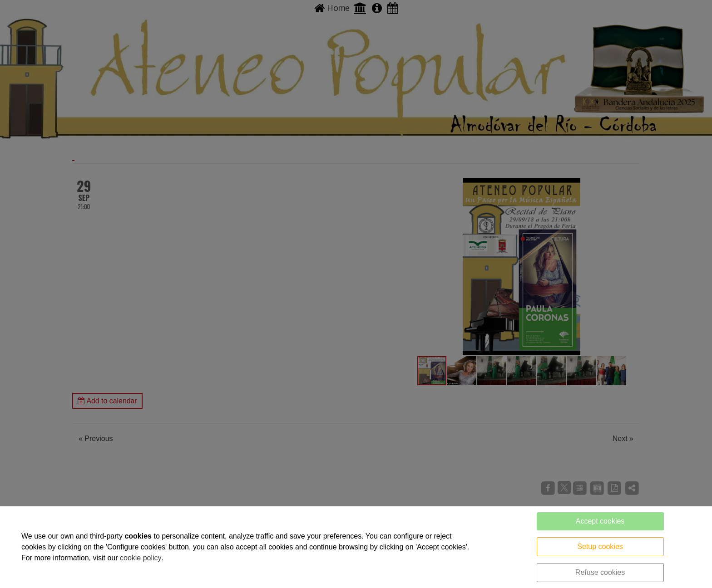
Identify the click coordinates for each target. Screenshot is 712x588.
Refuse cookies (600, 572)
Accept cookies (600, 521)
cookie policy (141, 558)
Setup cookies (600, 546)
